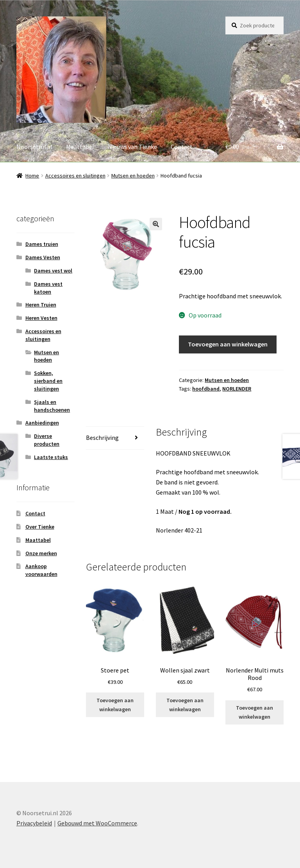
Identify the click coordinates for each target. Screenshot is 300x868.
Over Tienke (40, 527)
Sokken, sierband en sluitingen (48, 381)
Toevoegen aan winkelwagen (228, 344)
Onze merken (41, 553)
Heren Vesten (41, 318)
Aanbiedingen (42, 423)
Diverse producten (47, 440)
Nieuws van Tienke (132, 147)
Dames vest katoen (48, 288)
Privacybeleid (34, 823)
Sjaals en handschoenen (52, 406)
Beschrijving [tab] (102, 438)
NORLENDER (237, 389)
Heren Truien (41, 305)
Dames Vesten (43, 257)
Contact (182, 147)
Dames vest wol (53, 271)
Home (32, 176)
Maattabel (80, 147)
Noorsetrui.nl (34, 147)
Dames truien (42, 244)
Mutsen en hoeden (133, 176)
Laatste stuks (51, 457)
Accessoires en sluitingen (75, 176)
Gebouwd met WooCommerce (97, 823)
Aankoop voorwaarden (41, 570)
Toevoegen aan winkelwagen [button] (115, 705)
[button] (156, 224)
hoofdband (206, 389)
